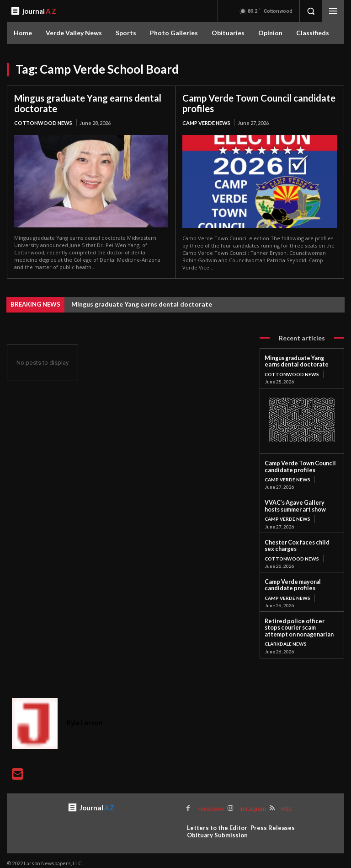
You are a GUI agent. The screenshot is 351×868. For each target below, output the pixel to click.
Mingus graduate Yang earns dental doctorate (88, 103)
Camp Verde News (206, 122)
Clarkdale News (285, 639)
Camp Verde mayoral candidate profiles (291, 581)
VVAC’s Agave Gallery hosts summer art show (300, 504)
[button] (311, 11)
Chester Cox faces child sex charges (299, 543)
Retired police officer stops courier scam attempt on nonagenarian (299, 623)
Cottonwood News (43, 122)
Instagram (252, 803)
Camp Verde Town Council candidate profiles (259, 103)
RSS (286, 803)
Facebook (210, 803)
